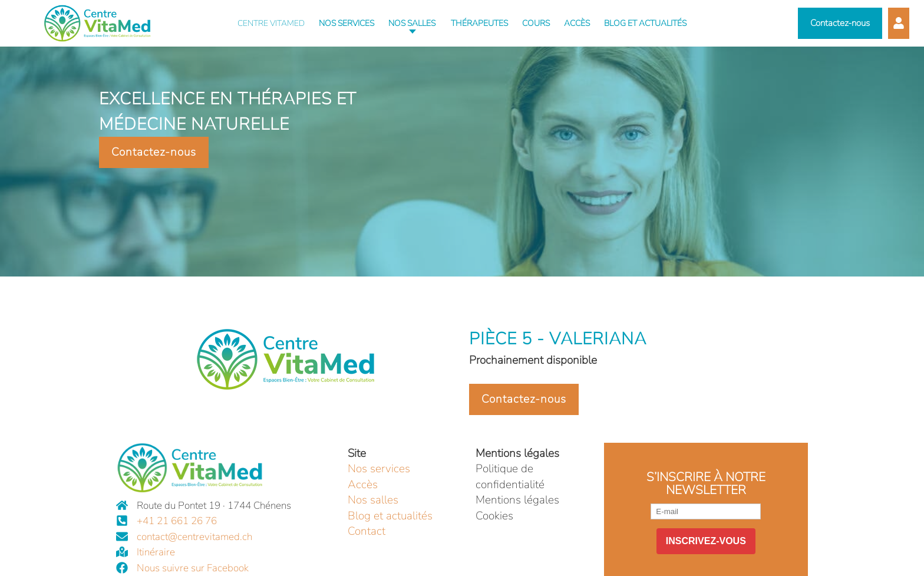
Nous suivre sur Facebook (193, 568)
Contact (367, 531)
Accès (363, 485)
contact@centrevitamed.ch (194, 537)
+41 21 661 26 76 (177, 521)
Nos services (379, 469)
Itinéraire (156, 552)
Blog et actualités (390, 516)
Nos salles (373, 500)
